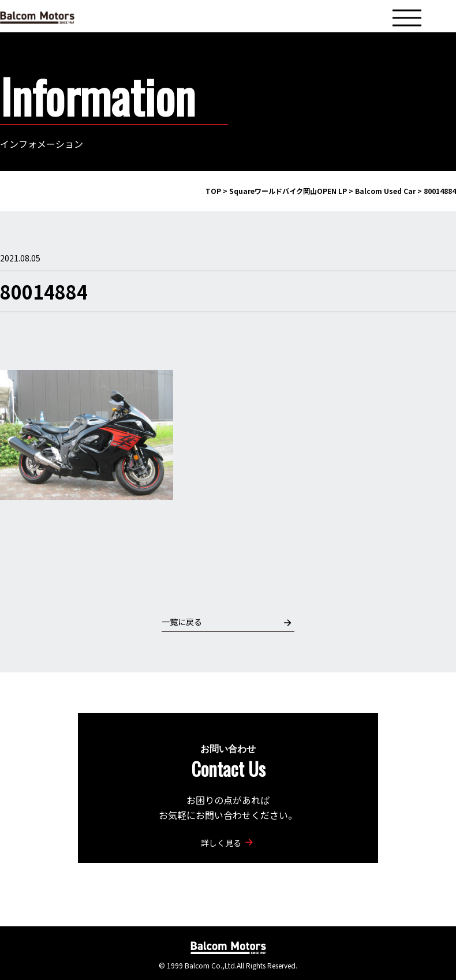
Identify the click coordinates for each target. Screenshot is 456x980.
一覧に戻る (227, 622)
